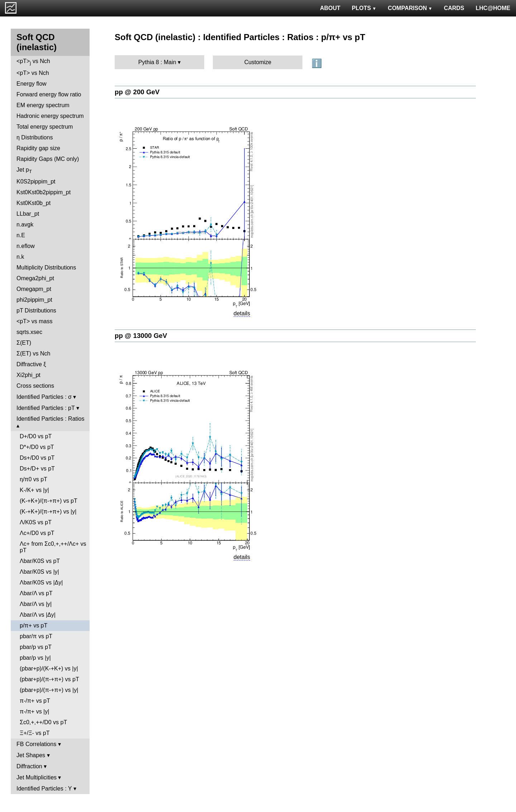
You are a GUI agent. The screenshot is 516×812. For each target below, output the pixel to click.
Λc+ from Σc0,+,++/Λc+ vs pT (53, 547)
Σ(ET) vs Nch (33, 354)
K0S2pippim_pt (36, 181)
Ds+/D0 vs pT (37, 458)
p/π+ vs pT (34, 625)
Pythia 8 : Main (157, 62)
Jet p (24, 170)
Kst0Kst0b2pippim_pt (44, 192)
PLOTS (364, 8)
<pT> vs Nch (33, 62)
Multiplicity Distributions (46, 268)
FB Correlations (36, 744)
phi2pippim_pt (34, 300)
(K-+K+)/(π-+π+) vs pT (49, 501)
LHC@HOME (493, 8)
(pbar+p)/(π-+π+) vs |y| (49, 690)
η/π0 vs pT (34, 479)
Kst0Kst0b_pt (34, 203)
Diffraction (29, 766)
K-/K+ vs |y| (34, 490)
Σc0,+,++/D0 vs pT (43, 722)
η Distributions (35, 137)
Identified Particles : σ (44, 397)
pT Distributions (36, 311)
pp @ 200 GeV (137, 92)
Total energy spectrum (45, 127)
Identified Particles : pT (46, 408)
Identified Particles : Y (44, 789)
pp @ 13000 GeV (141, 336)
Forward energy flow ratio (49, 94)
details (242, 313)
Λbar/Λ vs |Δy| (38, 615)
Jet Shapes (31, 755)
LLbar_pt (28, 214)
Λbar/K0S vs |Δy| (41, 582)
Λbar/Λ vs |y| (36, 604)
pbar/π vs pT (36, 636)
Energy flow (32, 84)
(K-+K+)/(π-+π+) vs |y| (48, 512)
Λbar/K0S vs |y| (39, 572)
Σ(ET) (24, 343)
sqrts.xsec (29, 332)
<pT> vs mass (34, 321)
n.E (21, 235)
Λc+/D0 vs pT (37, 533)
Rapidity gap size (38, 148)
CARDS (454, 8)
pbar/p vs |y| (35, 658)
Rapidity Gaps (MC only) (48, 159)
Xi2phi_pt (28, 375)
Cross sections (35, 386)
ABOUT (330, 8)
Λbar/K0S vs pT (40, 561)
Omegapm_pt (34, 289)
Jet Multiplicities (37, 777)
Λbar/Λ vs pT (36, 593)
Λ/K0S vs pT (36, 522)
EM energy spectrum (43, 105)
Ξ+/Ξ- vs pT (35, 733)
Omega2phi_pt (35, 278)
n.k (20, 257)
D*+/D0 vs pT (37, 447)
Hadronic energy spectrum (50, 116)
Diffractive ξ (31, 364)
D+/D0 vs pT (36, 436)
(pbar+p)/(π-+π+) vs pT (49, 679)
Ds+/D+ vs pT (37, 469)
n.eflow (26, 246)
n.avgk (25, 225)
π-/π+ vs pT (35, 701)
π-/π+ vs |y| (34, 711)
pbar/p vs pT (36, 647)
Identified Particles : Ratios (50, 419)
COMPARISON (410, 8)
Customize (258, 62)
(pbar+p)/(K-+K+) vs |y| (49, 668)
